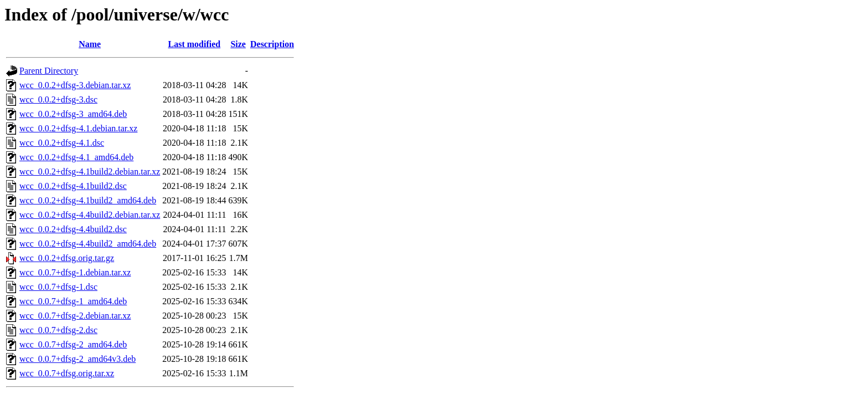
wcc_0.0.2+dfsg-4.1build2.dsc (73, 186)
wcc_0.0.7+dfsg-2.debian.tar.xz (75, 316)
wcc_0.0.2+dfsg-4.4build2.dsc (73, 229)
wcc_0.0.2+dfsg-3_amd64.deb (73, 114)
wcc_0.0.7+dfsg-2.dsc (58, 330)
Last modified (195, 44)
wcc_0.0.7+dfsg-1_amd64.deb (73, 301)
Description (272, 44)
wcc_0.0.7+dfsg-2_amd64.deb (73, 344)
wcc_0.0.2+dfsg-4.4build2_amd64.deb (88, 244)
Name (90, 44)
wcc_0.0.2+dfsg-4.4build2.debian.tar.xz (90, 215)
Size (238, 44)
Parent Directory (49, 71)
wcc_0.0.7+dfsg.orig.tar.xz (67, 373)
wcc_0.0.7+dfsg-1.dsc (58, 287)
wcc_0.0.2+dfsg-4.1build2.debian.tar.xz (90, 172)
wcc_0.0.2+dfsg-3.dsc (58, 99)
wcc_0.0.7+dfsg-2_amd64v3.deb (77, 359)
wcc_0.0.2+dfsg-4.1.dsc (62, 143)
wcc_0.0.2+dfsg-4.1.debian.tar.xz (78, 128)
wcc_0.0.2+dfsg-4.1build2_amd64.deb (88, 200)
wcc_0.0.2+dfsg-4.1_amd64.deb (76, 157)
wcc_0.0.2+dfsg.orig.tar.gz (67, 258)
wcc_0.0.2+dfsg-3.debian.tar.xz (75, 85)
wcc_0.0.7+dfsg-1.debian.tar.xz (75, 272)
